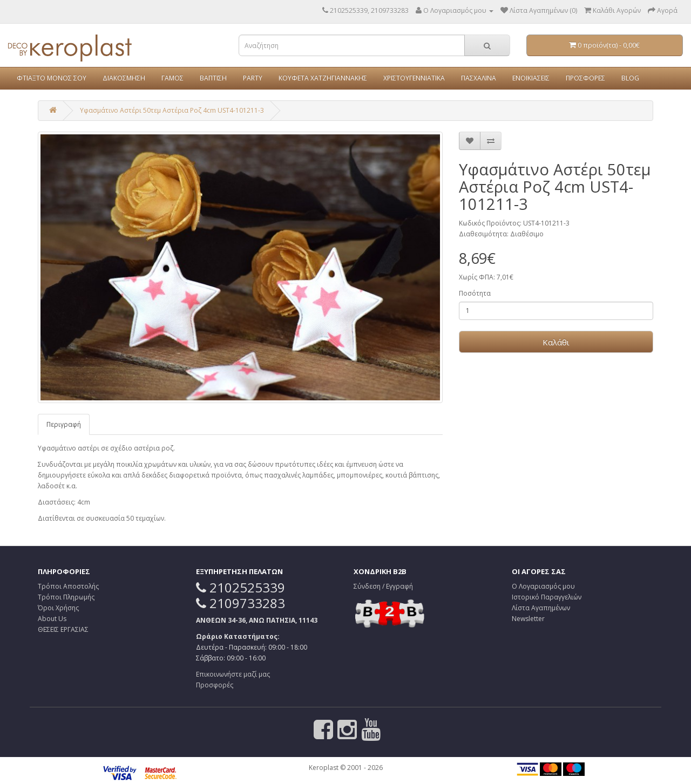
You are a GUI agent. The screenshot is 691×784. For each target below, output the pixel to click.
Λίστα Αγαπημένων (541, 608)
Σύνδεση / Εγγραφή (383, 586)
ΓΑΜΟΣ (172, 78)
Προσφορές (215, 685)
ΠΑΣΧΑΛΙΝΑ (479, 78)
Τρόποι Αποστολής (68, 586)
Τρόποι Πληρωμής (66, 597)
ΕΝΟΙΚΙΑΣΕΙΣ (531, 78)
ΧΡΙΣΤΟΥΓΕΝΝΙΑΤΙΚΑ (414, 78)
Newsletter (528, 619)
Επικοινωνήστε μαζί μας (233, 674)
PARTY (253, 78)
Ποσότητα (475, 293)
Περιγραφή (64, 424)
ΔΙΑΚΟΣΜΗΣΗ (124, 78)
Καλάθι (556, 342)
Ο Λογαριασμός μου (543, 586)
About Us (52, 619)
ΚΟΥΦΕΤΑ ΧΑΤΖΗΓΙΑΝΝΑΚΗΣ (323, 78)
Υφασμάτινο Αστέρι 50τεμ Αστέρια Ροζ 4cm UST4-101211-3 (172, 110)
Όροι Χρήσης (58, 608)
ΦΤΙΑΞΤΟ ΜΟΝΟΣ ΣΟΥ (52, 78)
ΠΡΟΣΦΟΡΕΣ (585, 78)
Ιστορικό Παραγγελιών (547, 597)
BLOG (630, 78)
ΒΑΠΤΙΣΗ (213, 78)
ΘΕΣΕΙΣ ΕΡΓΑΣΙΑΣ (63, 629)
